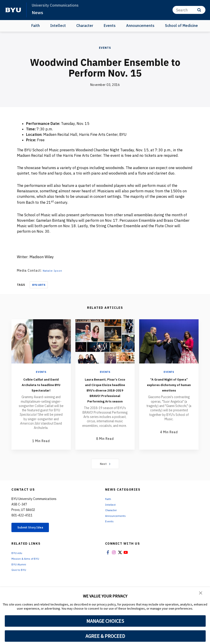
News (38, 12)
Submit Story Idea (35, 548)
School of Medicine (181, 26)
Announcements (140, 26)
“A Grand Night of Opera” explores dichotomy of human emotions (169, 387)
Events (110, 26)
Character (85, 26)
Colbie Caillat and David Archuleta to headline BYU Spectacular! (41, 387)
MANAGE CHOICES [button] (105, 621)
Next (105, 483)
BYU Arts (39, 285)
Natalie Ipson (54, 270)
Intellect (58, 26)
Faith (36, 26)
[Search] (189, 10)
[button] (201, 594)
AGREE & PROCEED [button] (105, 636)
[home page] (13, 10)
